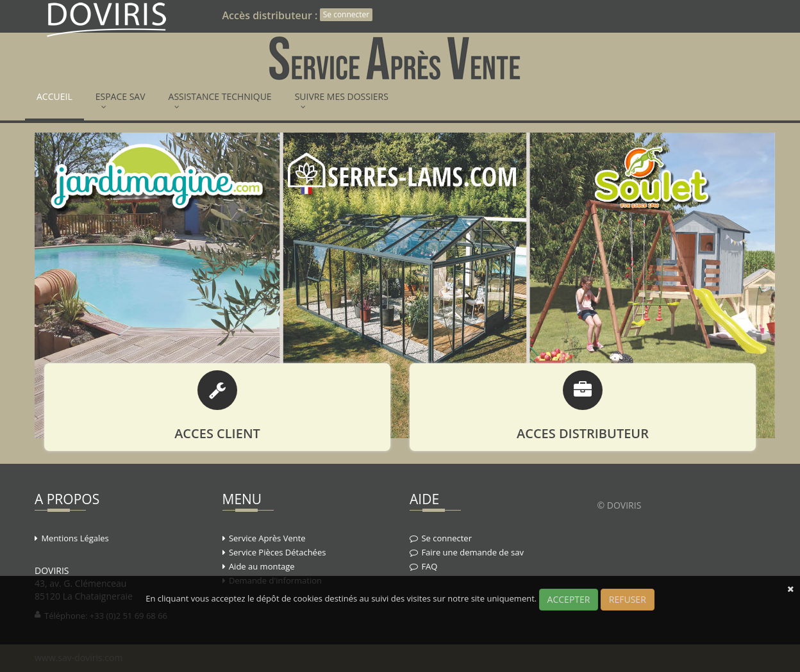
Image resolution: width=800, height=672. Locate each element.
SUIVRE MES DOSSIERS (342, 101)
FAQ (429, 566)
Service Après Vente (267, 538)
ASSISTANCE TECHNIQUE (220, 101)
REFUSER (628, 599)
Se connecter (346, 14)
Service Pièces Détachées (278, 552)
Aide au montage (262, 566)
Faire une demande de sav (472, 552)
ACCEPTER (569, 599)
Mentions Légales (75, 538)
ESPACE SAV (121, 101)
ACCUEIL (54, 101)
